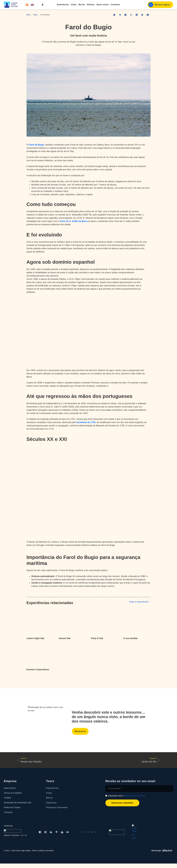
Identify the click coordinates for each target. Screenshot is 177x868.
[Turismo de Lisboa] (134, 830)
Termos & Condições (13, 793)
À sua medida (130, 638)
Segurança (51, 803)
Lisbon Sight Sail (35, 638)
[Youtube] (62, 831)
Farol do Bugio (37, 145)
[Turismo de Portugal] (117, 830)
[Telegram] (120, 15)
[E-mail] (148, 15)
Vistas (74, 5)
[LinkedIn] (137, 15)
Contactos (115, 5)
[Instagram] (45, 831)
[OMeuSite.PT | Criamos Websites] (162, 848)
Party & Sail (97, 638)
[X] (131, 15)
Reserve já (80, 731)
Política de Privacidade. (135, 796)
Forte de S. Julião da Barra (74, 221)
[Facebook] (126, 15)
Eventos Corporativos (38, 670)
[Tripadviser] (68, 831)
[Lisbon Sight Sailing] (12, 5)
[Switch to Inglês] (32, 5)
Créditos (8, 798)
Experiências (63, 5)
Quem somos (103, 5)
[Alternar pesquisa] (43, 5)
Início (28, 15)
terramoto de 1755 (86, 422)
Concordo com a (127, 796)
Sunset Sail (65, 638)
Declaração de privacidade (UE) (18, 803)
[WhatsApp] (114, 15)
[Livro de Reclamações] (158, 831)
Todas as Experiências (140, 602)
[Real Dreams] (13, 831)
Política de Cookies (12, 807)
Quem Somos (10, 788)
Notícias (91, 5)
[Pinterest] (142, 15)
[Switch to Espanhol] (27, 5)
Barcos (82, 5)
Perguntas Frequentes (57, 807)
